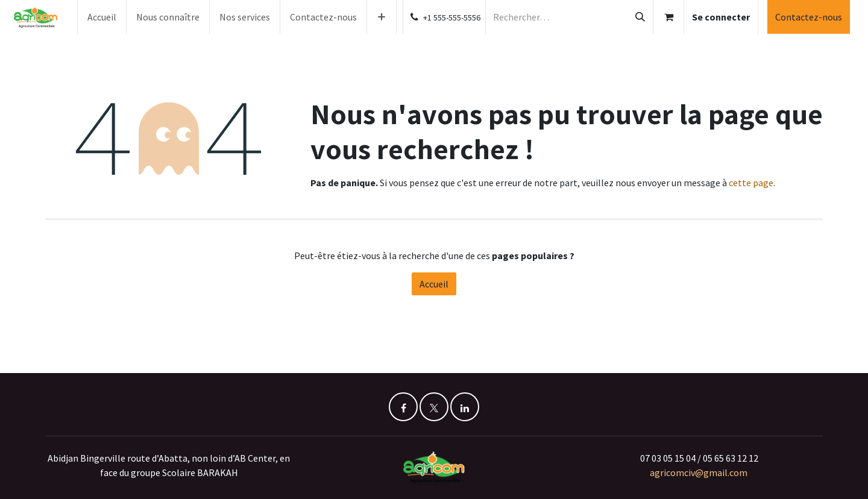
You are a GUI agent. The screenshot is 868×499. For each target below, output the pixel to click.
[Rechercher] (640, 17)
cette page (751, 183)
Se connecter (721, 17)
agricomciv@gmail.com (700, 472)
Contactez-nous (809, 17)
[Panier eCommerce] (668, 17)
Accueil (434, 284)
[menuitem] (102, 17)
